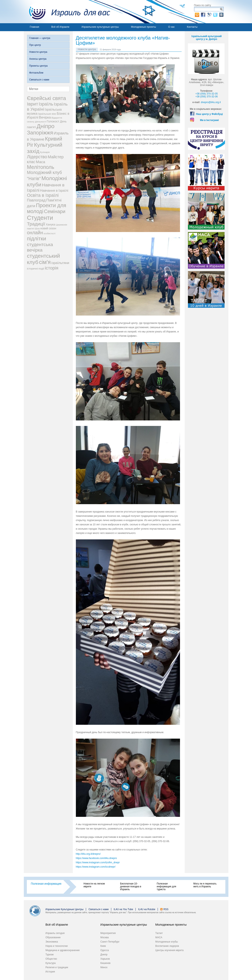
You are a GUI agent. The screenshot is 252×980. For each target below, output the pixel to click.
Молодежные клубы (167, 942)
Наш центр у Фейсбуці (209, 114)
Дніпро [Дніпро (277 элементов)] (45, 126)
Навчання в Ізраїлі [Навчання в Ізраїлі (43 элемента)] (54, 190)
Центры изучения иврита (170, 950)
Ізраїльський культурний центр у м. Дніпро (206, 38)
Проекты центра (38, 66)
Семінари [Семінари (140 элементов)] (55, 211)
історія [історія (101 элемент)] (51, 268)
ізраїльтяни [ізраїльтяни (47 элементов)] (60, 263)
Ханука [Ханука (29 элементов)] (50, 224)
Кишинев (106, 963)
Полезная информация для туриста (166, 887)
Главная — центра (40, 38)
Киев (103, 946)
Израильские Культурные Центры (65, 909)
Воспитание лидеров (167, 946)
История (50, 972)
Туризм (50, 955)
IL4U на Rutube (147, 909)
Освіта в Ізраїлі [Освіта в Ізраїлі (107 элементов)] (43, 195)
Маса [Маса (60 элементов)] (40, 162)
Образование (53, 937)
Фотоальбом (36, 73)
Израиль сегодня (55, 933)
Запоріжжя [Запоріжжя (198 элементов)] (40, 133)
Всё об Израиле (60, 27)
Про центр (35, 45)
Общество (51, 959)
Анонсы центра (38, 59)
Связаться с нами (39, 80)
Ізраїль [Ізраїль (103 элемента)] (46, 104)
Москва (105, 937)
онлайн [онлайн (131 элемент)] (35, 233)
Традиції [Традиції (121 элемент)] (36, 224)
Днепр (104, 955)
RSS (166, 909)
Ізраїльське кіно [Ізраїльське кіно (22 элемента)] (47, 114)
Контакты (192, 27)
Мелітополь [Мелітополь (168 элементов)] (41, 167)
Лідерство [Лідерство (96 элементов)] (37, 157)
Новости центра (38, 52)
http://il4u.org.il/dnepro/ (88, 854)
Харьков (105, 959)
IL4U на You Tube (123, 909)
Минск (104, 967)
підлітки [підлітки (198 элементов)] (37, 239)
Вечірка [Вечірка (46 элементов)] (45, 117)
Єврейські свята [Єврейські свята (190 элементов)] (47, 98)
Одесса (105, 950)
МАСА (159, 937)
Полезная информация (46, 884)
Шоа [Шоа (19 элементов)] (37, 229)
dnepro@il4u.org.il (211, 102)
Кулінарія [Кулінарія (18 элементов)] (45, 152)
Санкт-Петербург (110, 942)
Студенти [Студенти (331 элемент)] (40, 218)
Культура (51, 963)
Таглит (159, 933)
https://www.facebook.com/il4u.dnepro (96, 858)
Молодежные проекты (143, 27)
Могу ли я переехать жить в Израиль (205, 885)
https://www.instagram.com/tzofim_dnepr (98, 862)
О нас (171, 27)
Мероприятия (108, 933)
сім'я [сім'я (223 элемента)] (45, 262)
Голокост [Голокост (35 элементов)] (53, 121)
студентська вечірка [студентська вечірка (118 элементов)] (40, 247)
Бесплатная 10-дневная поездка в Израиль (131, 887)
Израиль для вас (67, 12)
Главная (35, 27)
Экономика (52, 942)
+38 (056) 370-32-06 (207, 97)
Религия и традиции (57, 967)
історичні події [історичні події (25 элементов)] (36, 269)
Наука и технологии (57, 946)
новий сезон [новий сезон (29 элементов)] (48, 228)
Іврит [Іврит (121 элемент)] (33, 104)
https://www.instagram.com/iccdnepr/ (96, 867)
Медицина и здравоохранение (63, 950)
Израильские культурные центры (100, 27)
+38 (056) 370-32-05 (207, 94)
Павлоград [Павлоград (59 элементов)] (36, 200)
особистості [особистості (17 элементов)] (49, 233)
